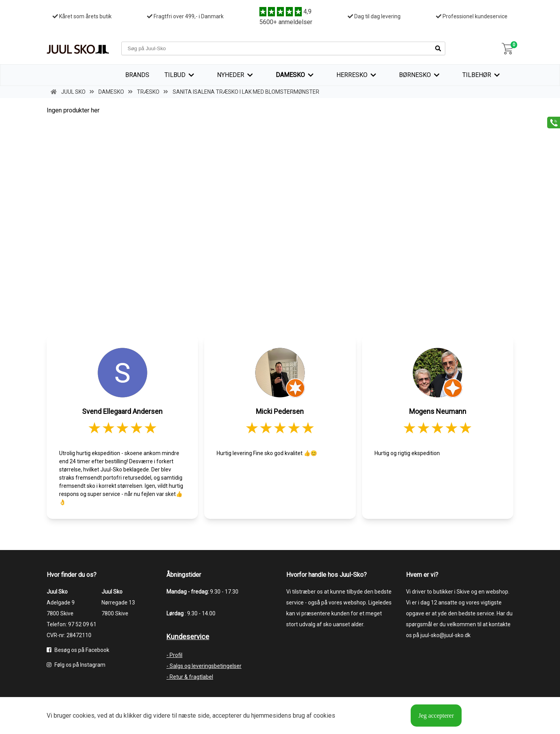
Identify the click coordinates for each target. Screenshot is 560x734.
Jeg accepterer (436, 716)
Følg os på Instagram (76, 665)
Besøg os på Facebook (78, 650)
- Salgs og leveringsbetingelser (204, 666)
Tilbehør (477, 75)
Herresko (352, 75)
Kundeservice (188, 637)
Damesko (290, 75)
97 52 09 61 (82, 624)
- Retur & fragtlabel (190, 677)
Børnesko (415, 75)
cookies (84, 716)
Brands (137, 75)
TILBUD (175, 75)
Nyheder (231, 75)
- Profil (174, 655)
